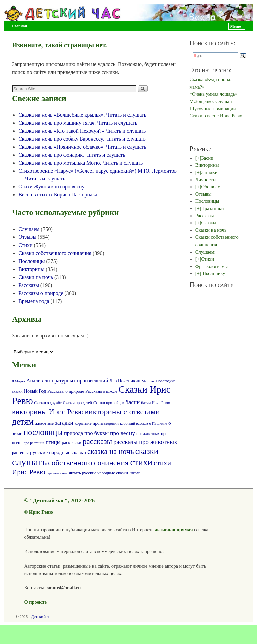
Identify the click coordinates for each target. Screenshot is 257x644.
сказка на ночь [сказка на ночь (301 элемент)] (111, 451)
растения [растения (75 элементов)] (20, 452)
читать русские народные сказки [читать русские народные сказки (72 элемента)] (99, 473)
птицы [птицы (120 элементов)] (53, 442)
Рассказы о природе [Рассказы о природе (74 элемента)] (66, 391)
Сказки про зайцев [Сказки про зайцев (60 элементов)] (109, 403)
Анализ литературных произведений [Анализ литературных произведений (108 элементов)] (67, 381)
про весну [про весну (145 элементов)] (122, 433)
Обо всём (211, 187)
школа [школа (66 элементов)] (135, 473)
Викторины (31, 269)
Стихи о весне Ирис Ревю (216, 116)
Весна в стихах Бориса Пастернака (58, 195)
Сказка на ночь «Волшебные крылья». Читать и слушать (82, 115)
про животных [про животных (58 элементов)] (148, 434)
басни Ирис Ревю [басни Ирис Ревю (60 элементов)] (155, 403)
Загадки (209, 172)
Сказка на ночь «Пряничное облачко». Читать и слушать (82, 147)
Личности (205, 180)
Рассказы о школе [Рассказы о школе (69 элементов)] (101, 391)
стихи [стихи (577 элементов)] (141, 462)
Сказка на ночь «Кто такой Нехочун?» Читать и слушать (82, 131)
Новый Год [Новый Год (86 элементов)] (35, 391)
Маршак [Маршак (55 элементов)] (148, 381)
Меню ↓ (237, 26)
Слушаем (29, 229)
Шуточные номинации (213, 109)
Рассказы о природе (41, 293)
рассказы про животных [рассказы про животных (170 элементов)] (145, 442)
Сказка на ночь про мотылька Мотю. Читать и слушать (80, 163)
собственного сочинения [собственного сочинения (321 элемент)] (88, 463)
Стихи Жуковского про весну (51, 187)
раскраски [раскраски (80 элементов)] (71, 442)
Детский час (42, 617)
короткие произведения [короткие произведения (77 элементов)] (97, 423)
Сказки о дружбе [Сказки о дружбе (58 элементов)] (48, 403)
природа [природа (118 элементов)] (73, 433)
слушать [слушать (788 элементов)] (29, 462)
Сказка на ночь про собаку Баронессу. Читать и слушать (82, 139)
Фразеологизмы (211, 266)
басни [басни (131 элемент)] (133, 402)
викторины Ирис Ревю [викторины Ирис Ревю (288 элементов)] (48, 412)
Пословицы (31, 261)
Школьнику (213, 273)
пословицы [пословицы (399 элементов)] (43, 432)
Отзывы (27, 237)
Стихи (25, 245)
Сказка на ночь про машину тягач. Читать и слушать (78, 123)
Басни (207, 158)
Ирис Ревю (41, 512)
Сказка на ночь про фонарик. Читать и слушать (72, 155)
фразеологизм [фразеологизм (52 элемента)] (57, 473)
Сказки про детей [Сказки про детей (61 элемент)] (77, 403)
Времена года (34, 301)
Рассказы (29, 285)
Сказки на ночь (36, 277)
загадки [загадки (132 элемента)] (64, 423)
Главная (20, 26)
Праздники (213, 208)
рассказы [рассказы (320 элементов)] (97, 441)
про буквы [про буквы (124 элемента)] (97, 433)
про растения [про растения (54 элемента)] (34, 443)
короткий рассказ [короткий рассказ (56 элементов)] (134, 423)
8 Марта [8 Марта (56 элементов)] (19, 381)
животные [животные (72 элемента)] (44, 423)
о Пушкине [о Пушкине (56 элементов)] (158, 423)
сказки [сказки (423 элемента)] (147, 451)
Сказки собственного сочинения (55, 253)
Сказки (209, 223)
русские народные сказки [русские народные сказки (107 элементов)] (58, 452)
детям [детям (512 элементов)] (23, 422)
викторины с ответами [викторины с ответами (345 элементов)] (122, 412)
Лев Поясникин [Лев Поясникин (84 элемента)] (125, 381)
